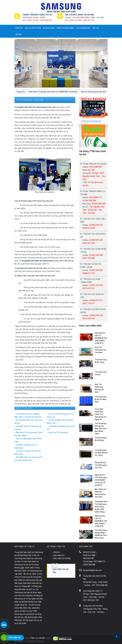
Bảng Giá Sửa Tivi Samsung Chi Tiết (101, 465)
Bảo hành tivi (59, 555)
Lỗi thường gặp (83, 28)
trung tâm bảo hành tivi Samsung (37, 261)
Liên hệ (18, 34)
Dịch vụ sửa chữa (33, 28)
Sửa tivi (57, 552)
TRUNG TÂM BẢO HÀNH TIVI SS (37, 15)
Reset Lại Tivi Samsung (58, 432)
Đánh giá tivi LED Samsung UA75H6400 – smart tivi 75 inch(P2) (101, 480)
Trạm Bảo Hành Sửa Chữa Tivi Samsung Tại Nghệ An (100, 414)
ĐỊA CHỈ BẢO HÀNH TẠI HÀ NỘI (80, 15)
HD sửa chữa (49, 28)
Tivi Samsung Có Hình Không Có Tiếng (101, 453)
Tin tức (96, 28)
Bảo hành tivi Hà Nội (62, 558)
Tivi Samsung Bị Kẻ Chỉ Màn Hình (101, 399)
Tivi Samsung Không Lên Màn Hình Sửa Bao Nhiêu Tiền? (101, 429)
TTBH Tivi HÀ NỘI (37, 638)
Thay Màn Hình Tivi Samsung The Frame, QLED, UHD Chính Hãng (101, 507)
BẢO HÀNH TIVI (86, 547)
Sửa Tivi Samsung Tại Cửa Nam (100, 350)
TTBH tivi (19, 28)
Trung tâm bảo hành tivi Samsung (30, 107)
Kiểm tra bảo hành (65, 28)
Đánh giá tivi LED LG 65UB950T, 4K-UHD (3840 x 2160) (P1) (101, 338)
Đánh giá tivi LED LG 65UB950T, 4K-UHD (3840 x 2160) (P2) (101, 521)
